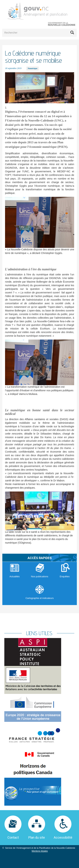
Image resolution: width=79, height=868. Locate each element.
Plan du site (37, 837)
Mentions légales (40, 851)
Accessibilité (63, 837)
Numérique (33, 68)
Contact (13, 837)
